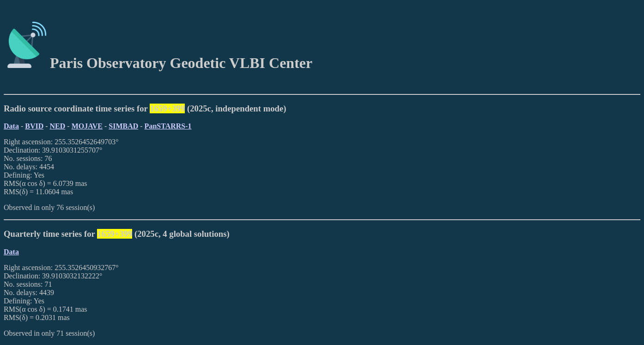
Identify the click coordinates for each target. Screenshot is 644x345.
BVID (34, 126)
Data (11, 126)
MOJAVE (87, 126)
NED (58, 126)
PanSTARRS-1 (168, 126)
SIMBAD (123, 126)
